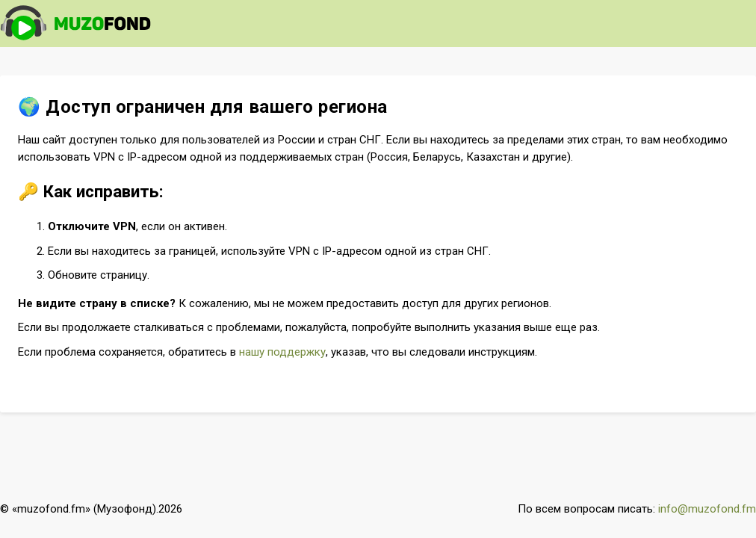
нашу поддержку (282, 352)
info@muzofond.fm (707, 509)
